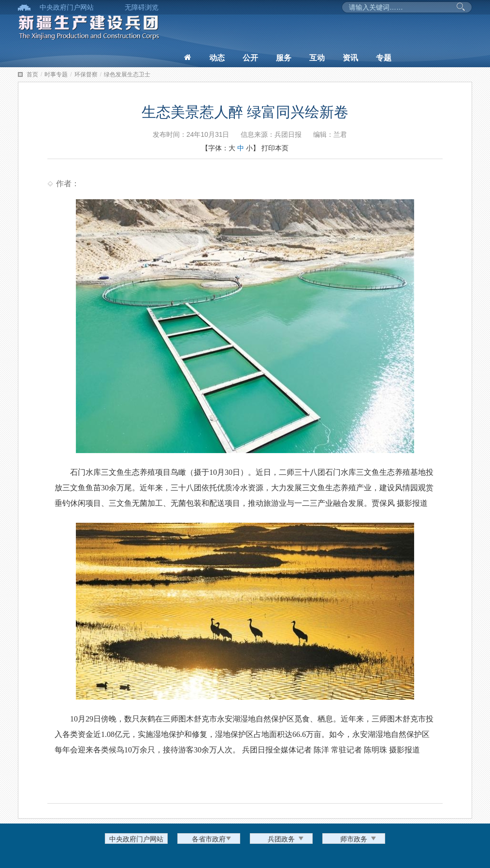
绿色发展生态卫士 (127, 74)
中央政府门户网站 (67, 7)
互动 (317, 58)
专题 (384, 58)
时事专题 (56, 74)
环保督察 (86, 74)
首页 (32, 74)
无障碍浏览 (142, 7)
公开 (250, 58)
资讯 (350, 58)
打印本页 (275, 148)
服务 (284, 58)
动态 (217, 58)
